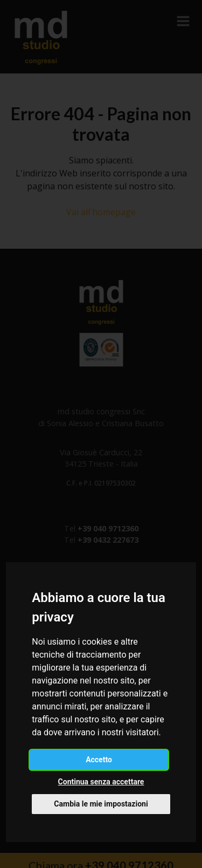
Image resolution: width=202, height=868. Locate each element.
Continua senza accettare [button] (101, 782)
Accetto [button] (99, 760)
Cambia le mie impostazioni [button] (101, 804)
